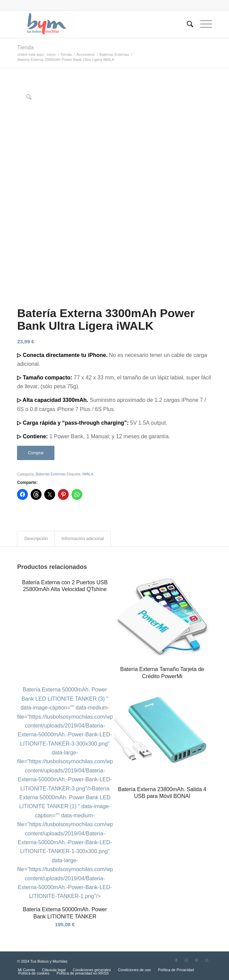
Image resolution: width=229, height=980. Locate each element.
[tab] (36, 539)
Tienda (25, 47)
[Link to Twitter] (166, 960)
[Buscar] (187, 24)
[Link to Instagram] (186, 960)
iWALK (88, 474)
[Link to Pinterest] (197, 960)
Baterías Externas (51, 474)
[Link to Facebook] (176, 960)
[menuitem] (187, 24)
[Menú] (203, 24)
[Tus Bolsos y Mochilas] (95, 24)
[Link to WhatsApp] (207, 960)
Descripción (36, 538)
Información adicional (83, 538)
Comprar (36, 453)
